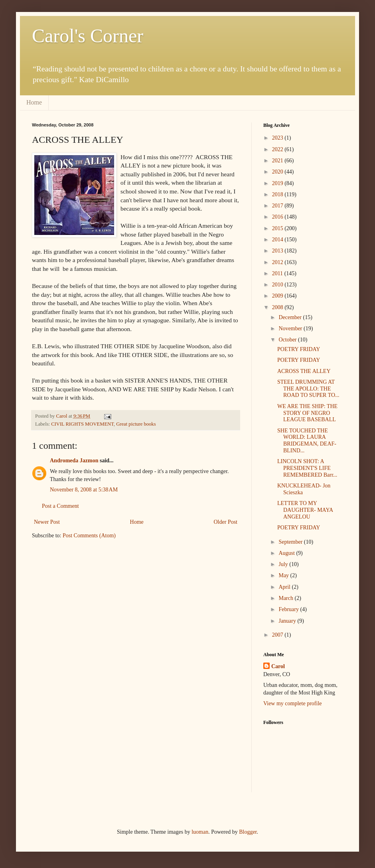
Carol (278, 666)
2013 (278, 251)
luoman (200, 832)
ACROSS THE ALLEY (304, 371)
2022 (278, 149)
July (284, 564)
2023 (278, 138)
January (288, 621)
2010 (278, 285)
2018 (278, 194)
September (291, 542)
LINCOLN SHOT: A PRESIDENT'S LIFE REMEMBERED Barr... (307, 468)
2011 (278, 273)
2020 (278, 172)
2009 (278, 296)
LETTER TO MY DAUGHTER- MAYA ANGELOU (305, 510)
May (284, 575)
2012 (278, 262)
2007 (278, 635)
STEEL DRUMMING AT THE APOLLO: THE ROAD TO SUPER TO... (308, 389)
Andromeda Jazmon (74, 461)
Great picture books (136, 424)
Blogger (248, 832)
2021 (278, 161)
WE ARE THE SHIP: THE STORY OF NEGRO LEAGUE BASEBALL (307, 413)
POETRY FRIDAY (299, 349)
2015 (278, 228)
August (287, 553)
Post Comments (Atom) (89, 536)
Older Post (226, 522)
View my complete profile (293, 703)
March (286, 598)
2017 (278, 206)
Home (34, 102)
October (288, 340)
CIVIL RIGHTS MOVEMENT (82, 424)
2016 (278, 217)
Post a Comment (60, 506)
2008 (278, 307)
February (289, 609)
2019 (278, 183)
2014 (278, 240)
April (285, 587)
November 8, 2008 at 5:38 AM (84, 490)
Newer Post (47, 522)
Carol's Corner (88, 36)
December (291, 317)
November (291, 328)
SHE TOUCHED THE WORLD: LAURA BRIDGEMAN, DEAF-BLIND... (307, 441)
